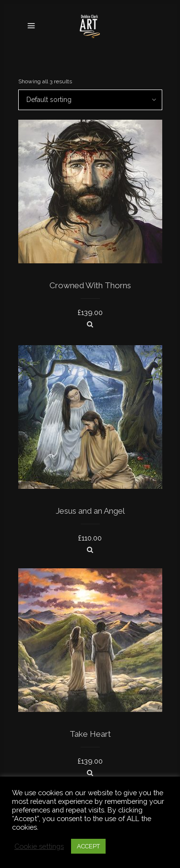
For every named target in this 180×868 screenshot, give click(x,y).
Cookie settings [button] (39, 846)
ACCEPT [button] (88, 846)
